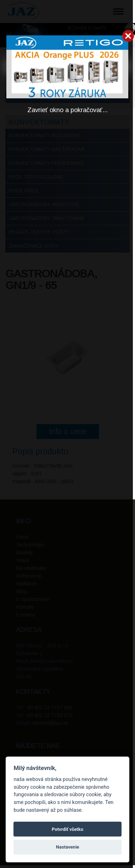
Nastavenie (68, 847)
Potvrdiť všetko (67, 829)
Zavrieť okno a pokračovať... (67, 110)
